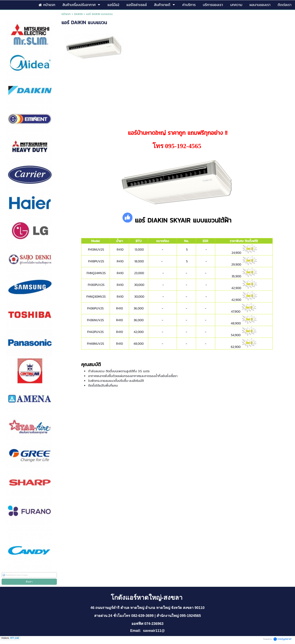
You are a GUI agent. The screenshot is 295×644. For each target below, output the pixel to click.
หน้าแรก (66, 14)
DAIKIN (78, 14)
